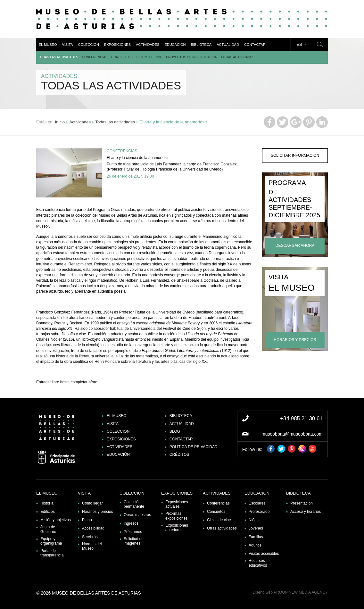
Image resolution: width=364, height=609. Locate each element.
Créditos (179, 455)
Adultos (255, 545)
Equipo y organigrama (51, 541)
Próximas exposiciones (176, 516)
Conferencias (95, 57)
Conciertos (122, 57)
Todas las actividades (58, 57)
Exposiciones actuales (177, 504)
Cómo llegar (92, 503)
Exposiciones (117, 45)
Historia (47, 503)
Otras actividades (238, 57)
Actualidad (228, 45)
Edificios (48, 512)
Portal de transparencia (52, 553)
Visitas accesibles (264, 554)
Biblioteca (201, 45)
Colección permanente (134, 504)
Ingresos (131, 523)
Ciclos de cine (149, 57)
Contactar (255, 45)
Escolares (257, 503)
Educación (175, 45)
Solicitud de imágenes (134, 541)
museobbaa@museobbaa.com (292, 434)
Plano (87, 520)
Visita (67, 45)
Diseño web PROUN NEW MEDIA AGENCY (290, 592)
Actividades (148, 45)
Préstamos (133, 532)
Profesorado (259, 512)
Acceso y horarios (306, 512)
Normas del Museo (92, 546)
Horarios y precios (98, 512)
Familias (256, 537)
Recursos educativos (258, 563)
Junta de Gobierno (48, 529)
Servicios (90, 537)
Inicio (60, 122)
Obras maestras (137, 515)
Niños (254, 520)
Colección (88, 45)
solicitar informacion (295, 155)
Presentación (302, 503)
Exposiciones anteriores (177, 528)
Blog (175, 431)
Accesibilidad (93, 528)
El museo (48, 45)
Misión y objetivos (56, 520)
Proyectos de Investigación (192, 57)
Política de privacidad (194, 447)
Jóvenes (256, 528)
